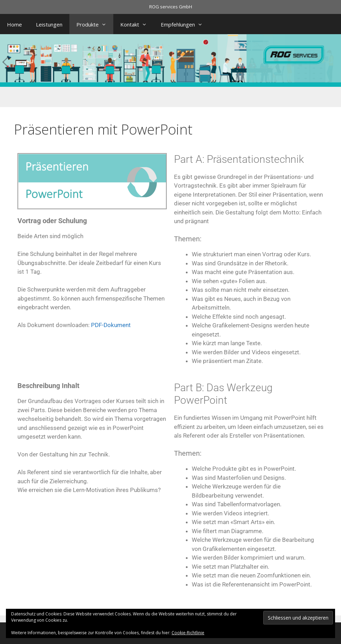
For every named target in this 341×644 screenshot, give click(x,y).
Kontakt (137, 24)
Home (14, 24)
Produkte (95, 24)
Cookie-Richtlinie (188, 633)
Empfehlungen (185, 24)
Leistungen (49, 24)
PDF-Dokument (111, 325)
